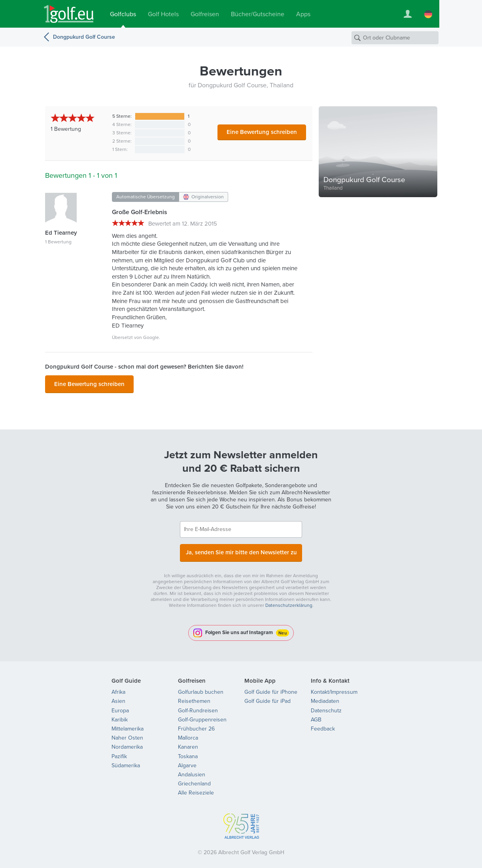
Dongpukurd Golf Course (84, 37)
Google (151, 337)
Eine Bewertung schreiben (262, 132)
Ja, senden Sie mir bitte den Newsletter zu (241, 549)
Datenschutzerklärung (289, 601)
